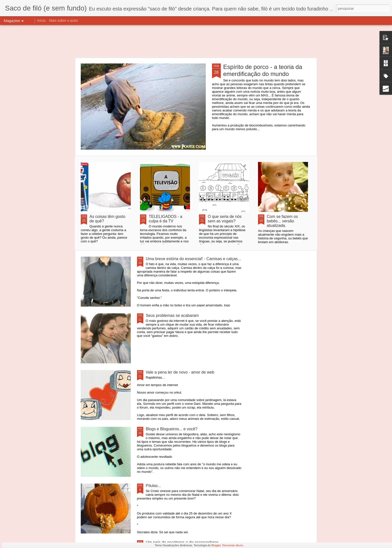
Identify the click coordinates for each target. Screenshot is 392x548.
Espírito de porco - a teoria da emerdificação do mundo (263, 70)
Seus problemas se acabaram (172, 315)
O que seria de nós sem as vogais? (225, 219)
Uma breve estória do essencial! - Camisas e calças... (193, 259)
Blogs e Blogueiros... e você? (172, 429)
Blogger (216, 545)
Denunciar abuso (233, 545)
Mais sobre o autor (63, 20)
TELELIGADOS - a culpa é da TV (165, 219)
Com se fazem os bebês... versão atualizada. (282, 221)
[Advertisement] (196, 41)
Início (41, 20)
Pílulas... (153, 486)
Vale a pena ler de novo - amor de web (180, 372)
